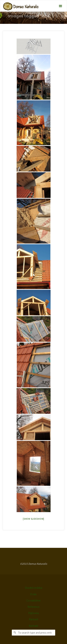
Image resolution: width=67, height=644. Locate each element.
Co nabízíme (33, 600)
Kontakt (33, 626)
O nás (33, 594)
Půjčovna (33, 613)
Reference (33, 607)
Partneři (33, 619)
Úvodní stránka (33, 588)
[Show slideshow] (33, 519)
